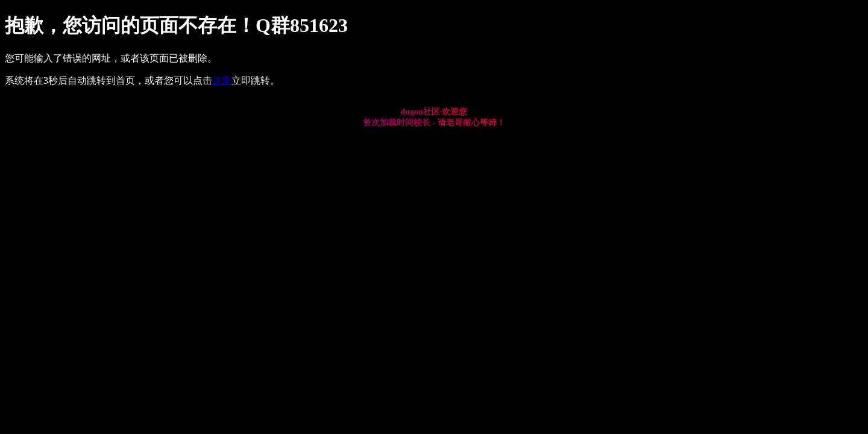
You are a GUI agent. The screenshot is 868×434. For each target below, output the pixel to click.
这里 (222, 80)
